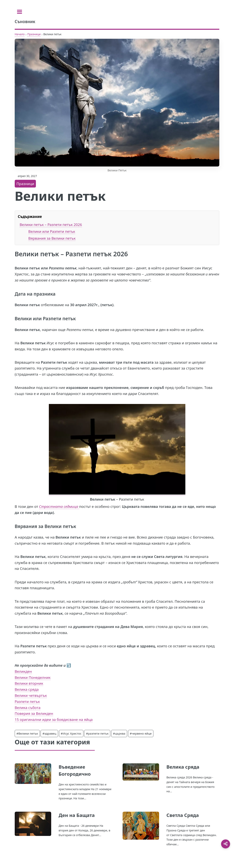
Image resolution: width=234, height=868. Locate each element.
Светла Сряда (183, 815)
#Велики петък (27, 733)
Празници (34, 34)
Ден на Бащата (77, 815)
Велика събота (28, 707)
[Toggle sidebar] (20, 12)
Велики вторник (29, 683)
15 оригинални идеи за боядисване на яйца (54, 719)
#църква (119, 733)
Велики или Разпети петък (52, 231)
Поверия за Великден (34, 713)
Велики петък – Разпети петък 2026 (51, 224)
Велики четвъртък (31, 695)
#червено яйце (141, 733)
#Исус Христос (71, 733)
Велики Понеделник (33, 677)
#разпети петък (97, 733)
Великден (23, 671)
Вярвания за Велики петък (52, 238)
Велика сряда (27, 689)
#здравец (49, 733)
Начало (20, 34)
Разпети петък (27, 701)
